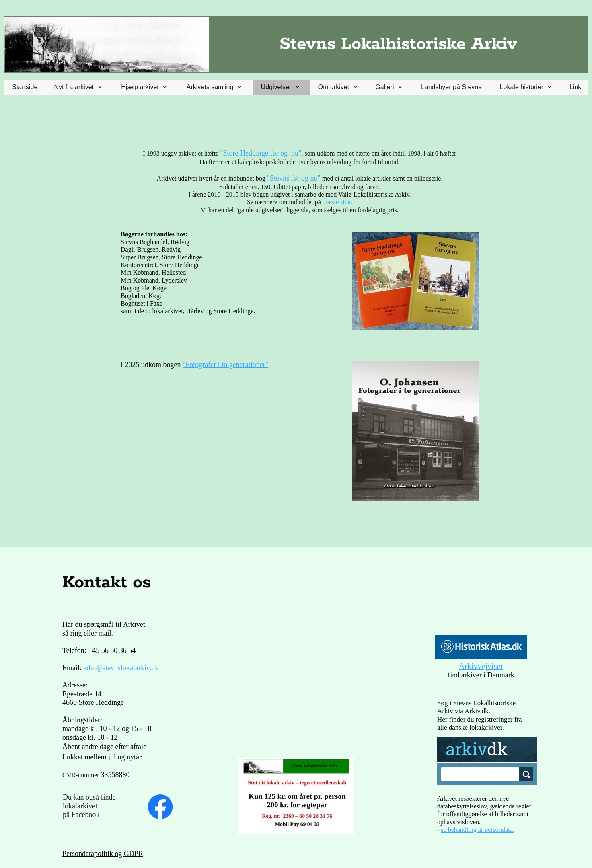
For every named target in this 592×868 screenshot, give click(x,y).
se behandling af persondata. (477, 830)
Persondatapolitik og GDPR (103, 854)
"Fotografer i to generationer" (225, 365)
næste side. (337, 202)
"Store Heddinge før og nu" (261, 153)
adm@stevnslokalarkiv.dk (121, 668)
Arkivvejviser (481, 666)
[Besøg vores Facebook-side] (160, 807)
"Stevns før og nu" (294, 178)
